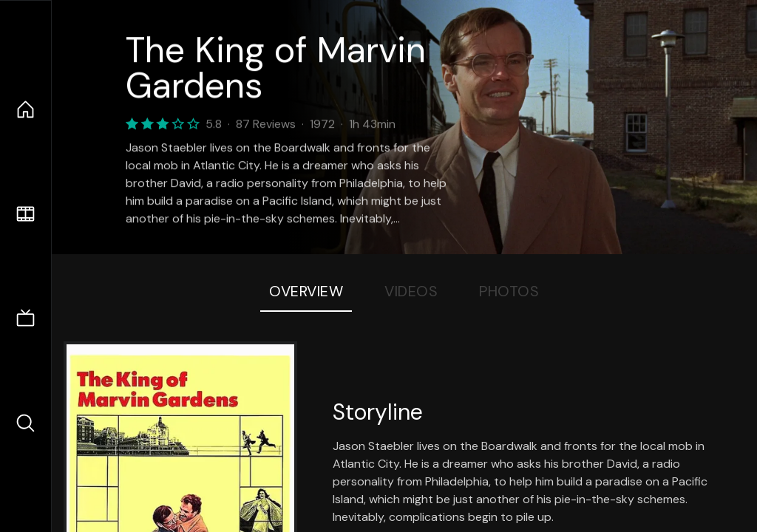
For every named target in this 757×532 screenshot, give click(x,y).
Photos (509, 291)
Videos (411, 291)
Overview (306, 291)
